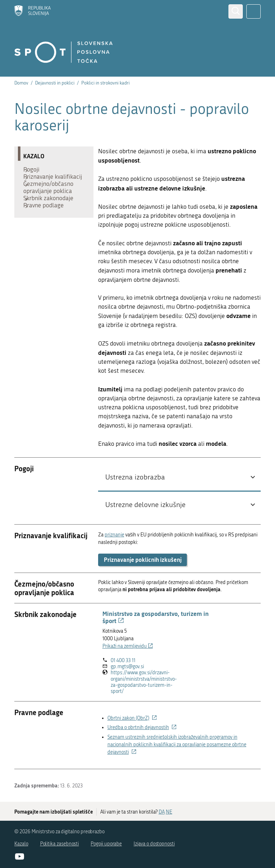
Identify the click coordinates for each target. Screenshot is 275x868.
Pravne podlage (47, 228)
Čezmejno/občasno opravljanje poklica (52, 203)
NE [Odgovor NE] (169, 812)
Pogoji (35, 171)
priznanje (114, 535)
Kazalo (21, 844)
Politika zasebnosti (60, 844)
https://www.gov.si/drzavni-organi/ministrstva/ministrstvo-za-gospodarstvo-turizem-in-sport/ (144, 682)
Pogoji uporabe (106, 844)
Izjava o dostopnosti (154, 844)
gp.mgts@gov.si (127, 667)
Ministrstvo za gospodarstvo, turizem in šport (156, 617)
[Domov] (33, 11)
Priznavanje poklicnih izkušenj (143, 560)
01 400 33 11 (123, 660)
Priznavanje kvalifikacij (42, 185)
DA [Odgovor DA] (162, 812)
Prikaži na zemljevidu (128, 646)
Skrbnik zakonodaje (52, 218)
